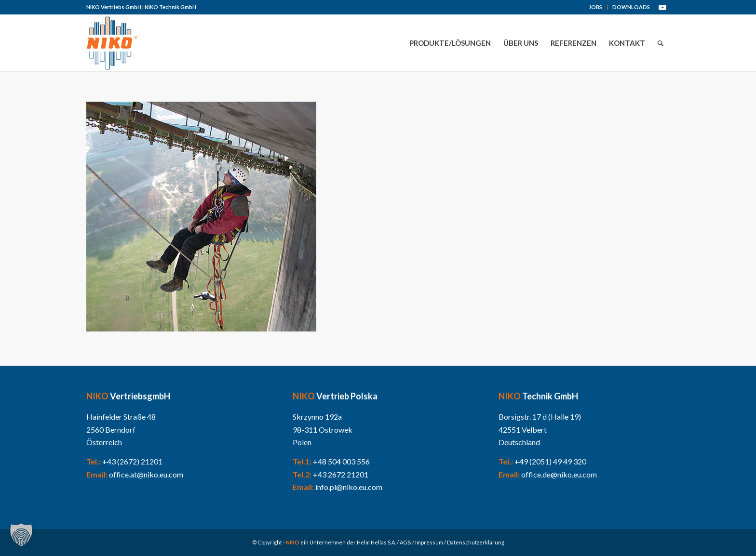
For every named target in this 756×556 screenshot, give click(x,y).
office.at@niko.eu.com (146, 474)
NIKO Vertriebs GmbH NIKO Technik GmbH (141, 7)
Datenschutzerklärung (476, 542)
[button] (21, 535)
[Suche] (661, 43)
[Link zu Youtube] (662, 7)
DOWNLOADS (631, 7)
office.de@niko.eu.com (559, 474)
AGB (405, 542)
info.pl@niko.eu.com (349, 487)
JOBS (595, 7)
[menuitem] (596, 7)
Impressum (429, 542)
